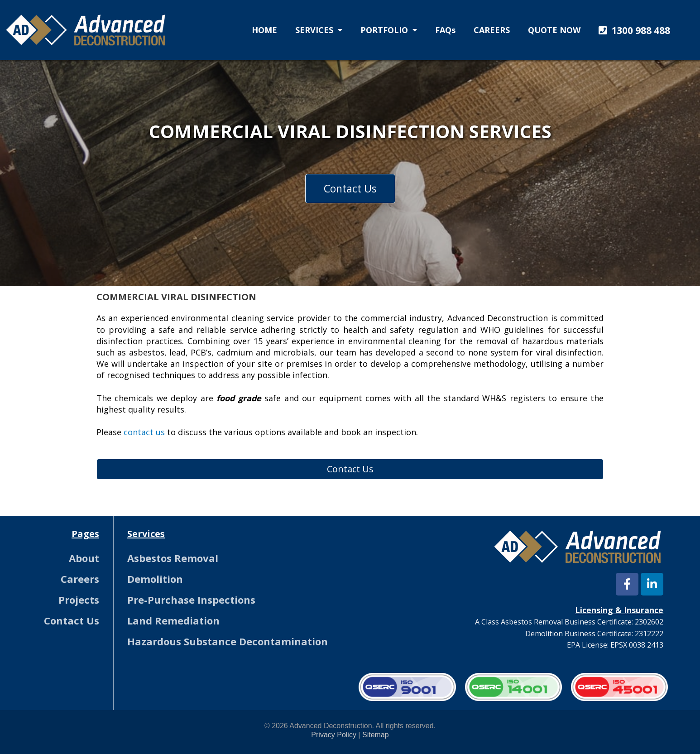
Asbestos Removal (173, 558)
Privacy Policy (334, 735)
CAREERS (492, 30)
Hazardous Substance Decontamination (228, 641)
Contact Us (72, 620)
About (84, 558)
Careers (80, 579)
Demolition (155, 579)
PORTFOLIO (389, 30)
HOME (264, 30)
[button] (632, 31)
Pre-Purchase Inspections (191, 600)
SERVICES (319, 30)
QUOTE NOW (554, 30)
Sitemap (376, 735)
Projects (79, 600)
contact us (144, 432)
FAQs (445, 30)
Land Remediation (173, 620)
